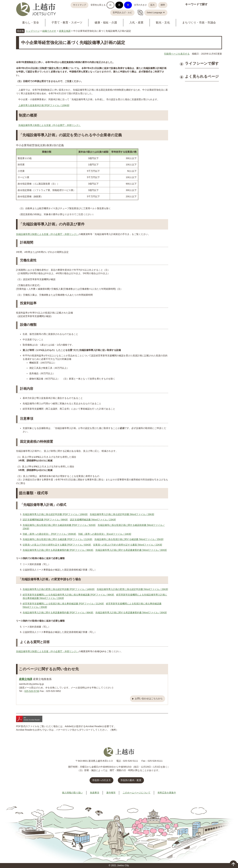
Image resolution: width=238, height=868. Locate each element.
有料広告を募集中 (167, 793)
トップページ (33, 31)
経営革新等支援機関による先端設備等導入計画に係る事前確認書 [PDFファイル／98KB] (68, 595)
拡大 (153, 5)
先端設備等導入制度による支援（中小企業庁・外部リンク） (50, 125)
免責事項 (95, 793)
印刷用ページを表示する (177, 54)
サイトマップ (79, 5)
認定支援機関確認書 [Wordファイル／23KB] (93, 520)
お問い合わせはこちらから (149, 699)
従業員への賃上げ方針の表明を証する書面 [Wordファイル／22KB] (128, 545)
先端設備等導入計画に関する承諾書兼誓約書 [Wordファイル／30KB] (131, 550)
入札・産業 (136, 23)
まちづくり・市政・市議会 (199, 23)
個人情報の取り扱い (72, 793)
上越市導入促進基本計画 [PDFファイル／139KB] (44, 105)
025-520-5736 (32, 691)
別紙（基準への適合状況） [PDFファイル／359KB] (49, 534)
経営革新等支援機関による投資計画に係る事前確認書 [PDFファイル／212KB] (63, 604)
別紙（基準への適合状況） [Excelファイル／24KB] (105, 534)
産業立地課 (65, 31)
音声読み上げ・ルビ (122, 13)
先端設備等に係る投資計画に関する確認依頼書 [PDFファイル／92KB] (59, 525)
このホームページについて (137, 793)
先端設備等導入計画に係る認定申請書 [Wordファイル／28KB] (122, 514)
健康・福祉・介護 (106, 23)
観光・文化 (163, 23)
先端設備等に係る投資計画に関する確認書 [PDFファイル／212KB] (57, 539)
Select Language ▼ (156, 13)
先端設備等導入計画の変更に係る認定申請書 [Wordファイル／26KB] (132, 589)
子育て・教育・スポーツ (67, 23)
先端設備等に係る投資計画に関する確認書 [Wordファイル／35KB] (129, 539)
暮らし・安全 (31, 23)
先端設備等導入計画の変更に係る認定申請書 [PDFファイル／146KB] (59, 589)
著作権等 (111, 793)
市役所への (101, 780)
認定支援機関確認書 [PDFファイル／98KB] (45, 520)
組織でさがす (49, 31)
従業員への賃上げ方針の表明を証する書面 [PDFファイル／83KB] (57, 545)
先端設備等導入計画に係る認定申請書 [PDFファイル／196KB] (55, 514)
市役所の (131, 780)
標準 (163, 5)
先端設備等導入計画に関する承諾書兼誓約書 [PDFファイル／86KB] (58, 550)
